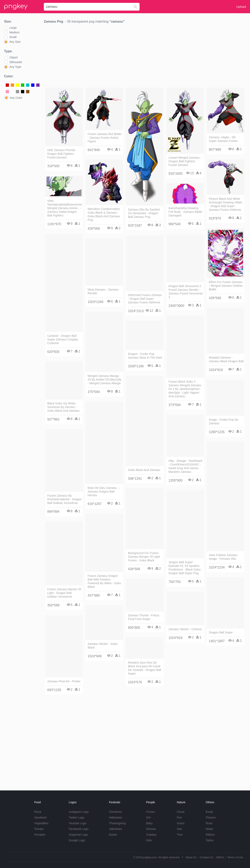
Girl (148, 818)
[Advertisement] (145, 57)
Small (13, 37)
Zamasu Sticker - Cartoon (185, 629)
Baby (149, 823)
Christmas (115, 812)
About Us (191, 857)
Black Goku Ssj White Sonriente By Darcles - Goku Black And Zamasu (63, 407)
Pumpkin (40, 835)
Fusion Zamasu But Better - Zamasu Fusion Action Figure (105, 138)
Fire (179, 818)
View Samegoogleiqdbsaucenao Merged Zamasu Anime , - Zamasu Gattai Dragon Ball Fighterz (65, 208)
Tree (180, 835)
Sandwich (40, 818)
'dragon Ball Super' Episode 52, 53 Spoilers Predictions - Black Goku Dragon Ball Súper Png (185, 568)
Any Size (15, 42)
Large (13, 28)
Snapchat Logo (78, 835)
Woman (151, 829)
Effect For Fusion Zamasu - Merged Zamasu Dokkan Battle (226, 286)
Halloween (116, 818)
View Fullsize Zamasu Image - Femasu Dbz (223, 557)
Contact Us (206, 857)
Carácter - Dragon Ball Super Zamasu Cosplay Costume (63, 339)
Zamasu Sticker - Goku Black (103, 646)
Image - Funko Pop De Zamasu (224, 421)
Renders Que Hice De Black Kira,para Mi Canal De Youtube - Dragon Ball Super (144, 668)
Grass (181, 823)
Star (180, 829)
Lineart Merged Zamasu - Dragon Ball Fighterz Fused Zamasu (185, 161)
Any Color (16, 98)
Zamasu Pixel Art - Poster (64, 681)
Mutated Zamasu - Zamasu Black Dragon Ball (226, 359)
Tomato (39, 829)
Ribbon (210, 835)
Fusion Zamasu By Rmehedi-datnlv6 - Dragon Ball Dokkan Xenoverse (64, 499)
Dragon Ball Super (221, 632)
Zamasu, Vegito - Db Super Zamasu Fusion (223, 139)
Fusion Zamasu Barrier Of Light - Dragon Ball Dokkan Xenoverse (64, 593)
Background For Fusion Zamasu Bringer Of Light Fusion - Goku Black (144, 557)
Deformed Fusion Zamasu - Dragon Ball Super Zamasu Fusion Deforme (145, 299)
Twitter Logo (76, 818)
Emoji (209, 812)
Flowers (211, 818)
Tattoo (210, 840)
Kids (149, 840)
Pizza (38, 812)
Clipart (13, 57)
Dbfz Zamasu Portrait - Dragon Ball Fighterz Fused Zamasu (62, 154)
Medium (14, 32)
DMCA (220, 857)
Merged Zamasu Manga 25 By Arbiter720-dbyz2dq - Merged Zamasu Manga (105, 380)
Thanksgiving (117, 823)
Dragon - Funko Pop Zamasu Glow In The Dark (145, 356)
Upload (241, 7)
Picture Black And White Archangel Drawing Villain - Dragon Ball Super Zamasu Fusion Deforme (226, 204)
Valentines (116, 829)
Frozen (151, 812)
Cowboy (151, 835)
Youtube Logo (77, 823)
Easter (113, 835)
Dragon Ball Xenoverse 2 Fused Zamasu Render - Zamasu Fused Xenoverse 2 (186, 292)
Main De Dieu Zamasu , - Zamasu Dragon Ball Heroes (104, 492)
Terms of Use (235, 857)
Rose (209, 823)
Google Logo (77, 840)
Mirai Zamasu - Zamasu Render (103, 291)
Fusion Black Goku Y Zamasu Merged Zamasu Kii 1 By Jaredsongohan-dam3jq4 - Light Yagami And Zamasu (185, 389)
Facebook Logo (79, 829)
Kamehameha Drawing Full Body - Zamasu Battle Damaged (185, 212)
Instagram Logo (79, 812)
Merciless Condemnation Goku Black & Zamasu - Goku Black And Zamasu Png (104, 214)
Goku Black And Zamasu (144, 470)
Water (210, 829)
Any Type (15, 67)
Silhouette (16, 62)
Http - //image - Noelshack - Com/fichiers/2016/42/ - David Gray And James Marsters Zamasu (185, 466)
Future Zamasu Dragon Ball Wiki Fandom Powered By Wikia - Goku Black (104, 581)
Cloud (181, 812)
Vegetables (41, 823)
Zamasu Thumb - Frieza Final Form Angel (144, 617)
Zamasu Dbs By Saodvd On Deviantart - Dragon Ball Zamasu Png (144, 213)
